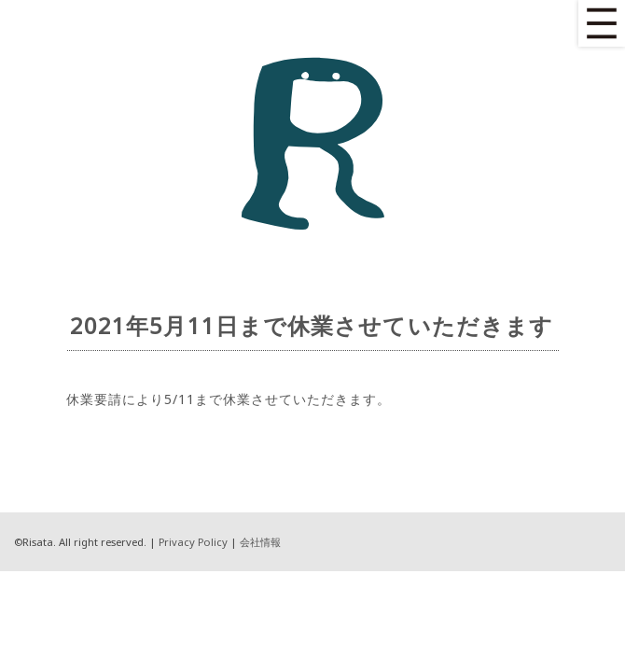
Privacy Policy (193, 542)
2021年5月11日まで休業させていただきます (312, 325)
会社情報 (260, 542)
